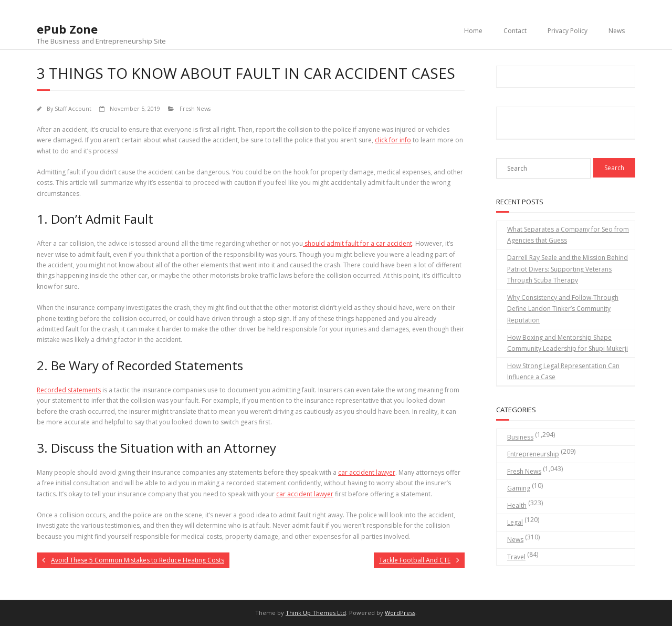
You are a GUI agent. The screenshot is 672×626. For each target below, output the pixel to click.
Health (517, 505)
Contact (515, 31)
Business (520, 437)
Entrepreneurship (533, 454)
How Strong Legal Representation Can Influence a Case (563, 372)
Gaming (519, 488)
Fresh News (195, 108)
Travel (516, 557)
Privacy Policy (568, 31)
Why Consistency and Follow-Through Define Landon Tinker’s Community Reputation (563, 309)
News (617, 31)
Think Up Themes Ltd (316, 613)
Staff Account (73, 108)
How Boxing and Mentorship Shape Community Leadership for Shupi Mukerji (568, 343)
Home (473, 31)
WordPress (400, 613)
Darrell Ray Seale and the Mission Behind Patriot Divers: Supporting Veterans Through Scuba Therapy (568, 269)
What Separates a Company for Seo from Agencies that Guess (568, 235)
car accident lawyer (367, 472)
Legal (515, 522)
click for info (393, 140)
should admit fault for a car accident (358, 243)
